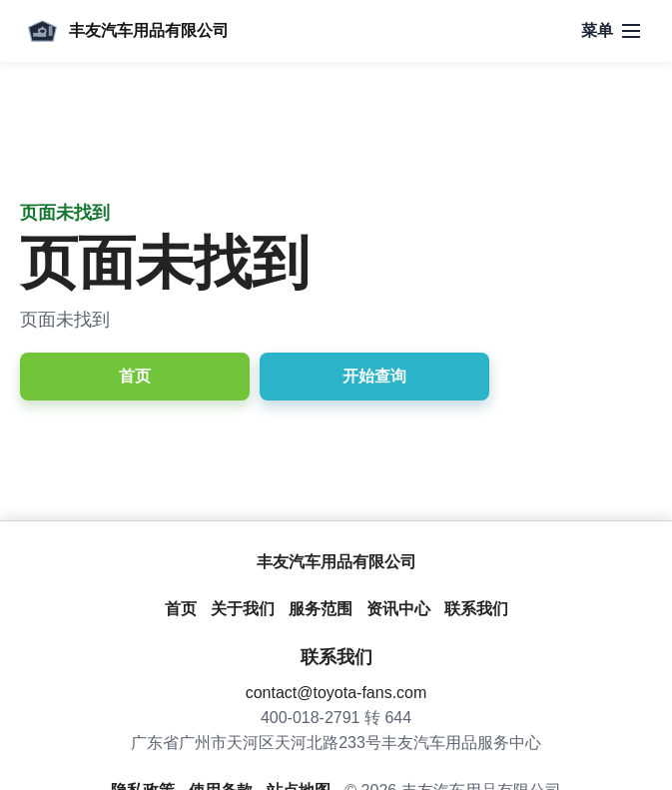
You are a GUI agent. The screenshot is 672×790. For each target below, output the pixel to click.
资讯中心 (398, 609)
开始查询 (374, 376)
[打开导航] (611, 31)
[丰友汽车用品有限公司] (124, 31)
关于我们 (243, 609)
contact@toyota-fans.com (336, 693)
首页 (135, 376)
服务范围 (321, 609)
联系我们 (476, 609)
